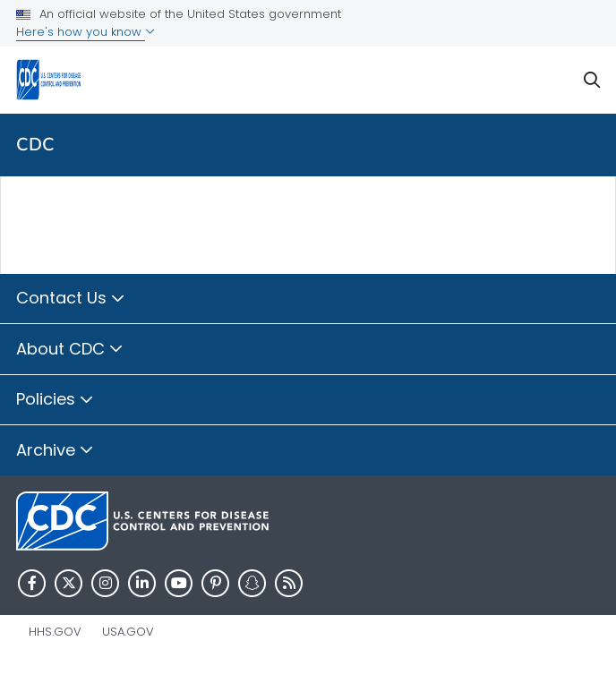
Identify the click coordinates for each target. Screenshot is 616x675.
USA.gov (128, 632)
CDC (35, 145)
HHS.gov (55, 632)
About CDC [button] (70, 350)
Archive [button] (55, 451)
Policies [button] (55, 400)
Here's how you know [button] (86, 32)
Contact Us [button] (71, 299)
